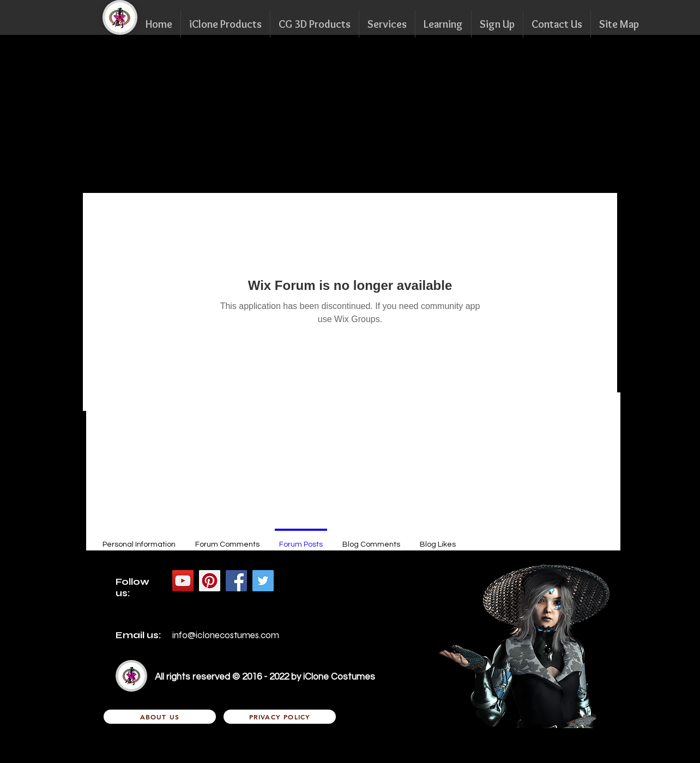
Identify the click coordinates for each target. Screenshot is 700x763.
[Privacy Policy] (280, 717)
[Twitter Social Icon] (263, 581)
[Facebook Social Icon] (236, 581)
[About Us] (160, 717)
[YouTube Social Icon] (183, 581)
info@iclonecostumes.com (226, 635)
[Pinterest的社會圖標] (210, 581)
